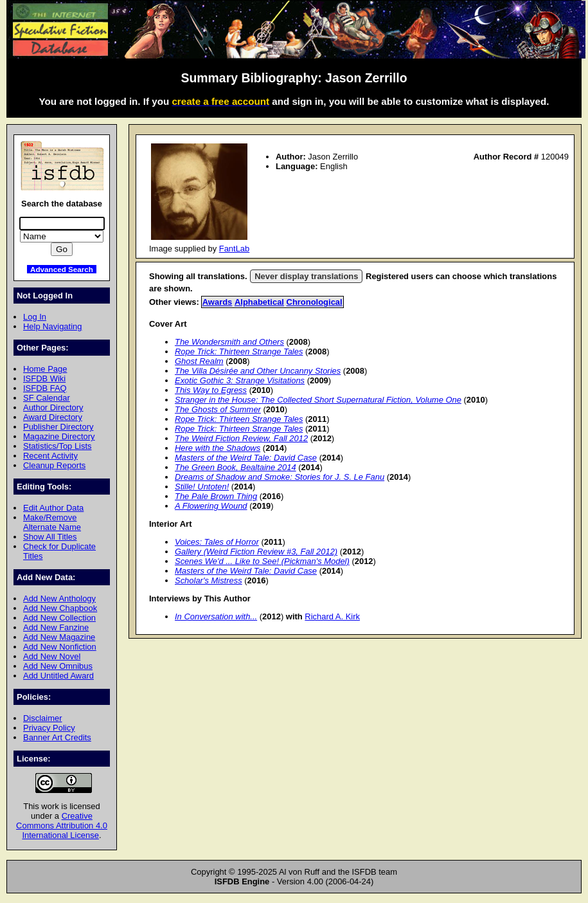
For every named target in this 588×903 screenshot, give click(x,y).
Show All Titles (50, 537)
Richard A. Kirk (332, 616)
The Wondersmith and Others (229, 342)
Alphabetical (259, 302)
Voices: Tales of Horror (217, 542)
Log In (35, 317)
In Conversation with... (216, 616)
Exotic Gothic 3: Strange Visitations (240, 380)
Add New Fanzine (56, 627)
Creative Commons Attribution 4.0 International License (62, 825)
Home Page (45, 369)
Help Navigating (52, 326)
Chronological (315, 302)
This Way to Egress (211, 390)
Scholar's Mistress (209, 580)
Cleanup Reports (54, 465)
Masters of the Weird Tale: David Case (246, 458)
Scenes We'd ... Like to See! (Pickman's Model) (262, 561)
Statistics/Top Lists (58, 446)
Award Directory (53, 417)
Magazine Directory (59, 436)
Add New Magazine (59, 637)
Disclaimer (42, 718)
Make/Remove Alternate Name (52, 522)
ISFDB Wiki (44, 379)
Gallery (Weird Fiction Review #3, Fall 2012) (256, 552)
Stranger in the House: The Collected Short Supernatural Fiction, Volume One (318, 400)
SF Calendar (47, 398)
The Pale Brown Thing (216, 496)
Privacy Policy (49, 728)
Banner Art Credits (57, 737)
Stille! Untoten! (202, 487)
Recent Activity (50, 456)
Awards (218, 302)
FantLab (235, 249)
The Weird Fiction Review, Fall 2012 (241, 438)
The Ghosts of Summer (218, 409)
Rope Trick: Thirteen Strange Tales (239, 351)
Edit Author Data (53, 508)
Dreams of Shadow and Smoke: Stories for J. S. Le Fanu (280, 477)
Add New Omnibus (58, 666)
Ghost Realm (199, 361)
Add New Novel (52, 656)
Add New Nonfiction (60, 647)
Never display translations (306, 276)
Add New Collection (59, 618)
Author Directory (53, 407)
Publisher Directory (58, 427)
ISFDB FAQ (45, 388)
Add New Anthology (59, 598)
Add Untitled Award (58, 676)
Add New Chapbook (60, 608)
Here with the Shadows (218, 448)
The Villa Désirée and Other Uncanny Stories (258, 371)
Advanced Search (62, 269)
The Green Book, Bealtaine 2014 (236, 467)
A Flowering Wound (211, 506)
